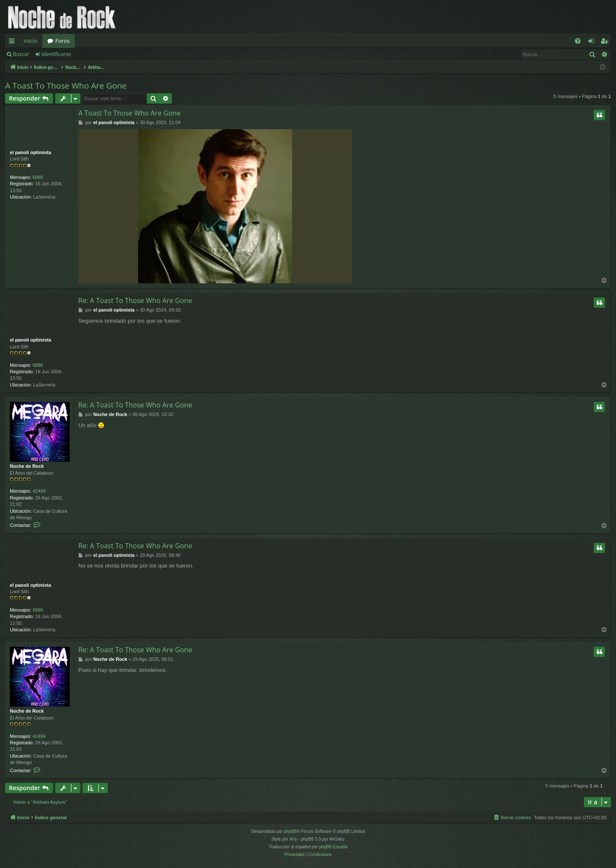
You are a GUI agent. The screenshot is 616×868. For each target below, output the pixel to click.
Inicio (30, 41)
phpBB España (333, 847)
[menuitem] (578, 41)
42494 (39, 491)
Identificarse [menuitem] (593, 42)
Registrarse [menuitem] (606, 42)
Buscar (21, 54)
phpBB (290, 831)
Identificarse (56, 54)
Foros (62, 41)
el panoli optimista (31, 152)
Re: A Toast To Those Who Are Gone (135, 300)
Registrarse (97, 54)
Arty (293, 839)
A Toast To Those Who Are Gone (66, 86)
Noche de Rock (27, 466)
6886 (38, 177)
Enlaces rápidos (13, 42)
